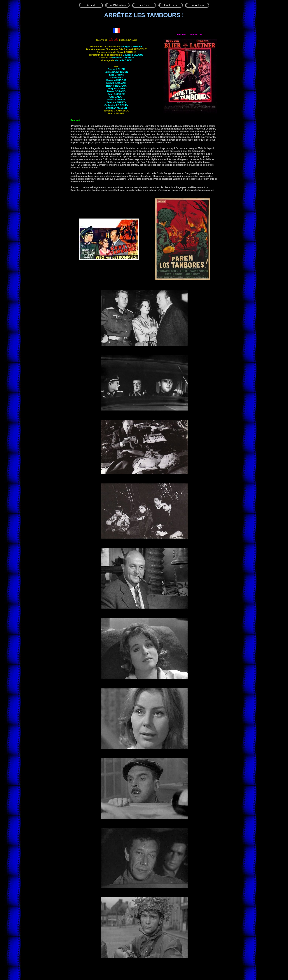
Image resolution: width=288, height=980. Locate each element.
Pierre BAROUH (116, 100)
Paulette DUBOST (116, 80)
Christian (116, 108)
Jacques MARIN (116, 89)
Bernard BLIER (116, 69)
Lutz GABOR (116, 75)
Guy (116, 97)
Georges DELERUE (123, 58)
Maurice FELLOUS (133, 55)
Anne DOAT (116, 77)
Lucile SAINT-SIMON (116, 72)
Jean (116, 94)
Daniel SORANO (116, 91)
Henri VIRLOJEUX (116, 86)
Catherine (116, 105)
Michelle (123, 60)
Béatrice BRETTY (116, 102)
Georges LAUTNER (131, 47)
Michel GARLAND (116, 83)
